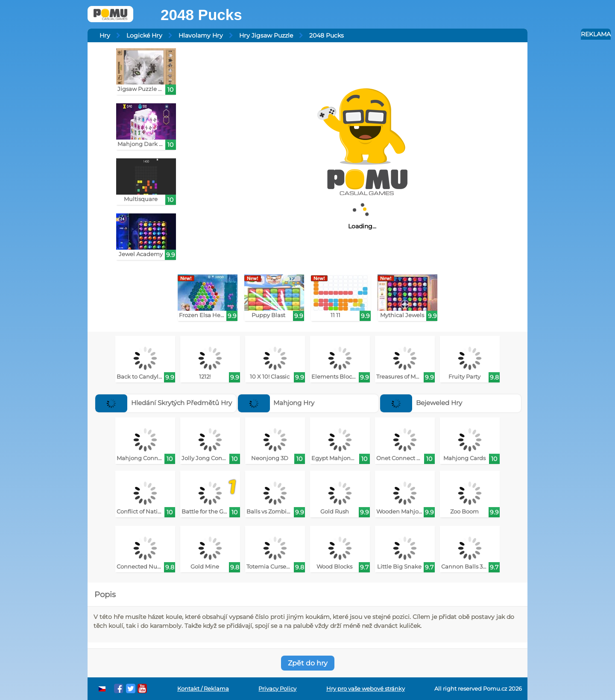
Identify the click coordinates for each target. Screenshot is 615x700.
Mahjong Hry (276, 403)
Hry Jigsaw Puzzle (266, 35)
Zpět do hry (308, 663)
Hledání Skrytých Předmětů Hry (164, 403)
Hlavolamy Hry (201, 35)
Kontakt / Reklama (203, 689)
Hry (105, 35)
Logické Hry (144, 35)
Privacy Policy (277, 689)
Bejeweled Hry (421, 403)
